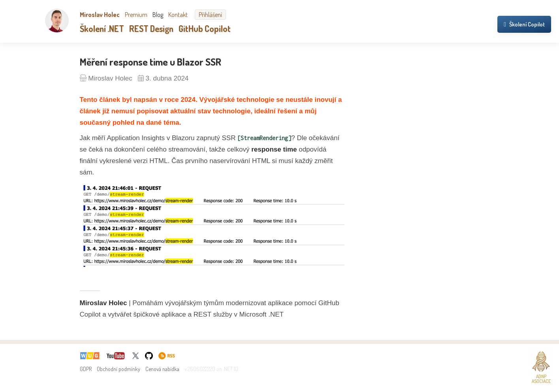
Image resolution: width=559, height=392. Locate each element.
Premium (136, 15)
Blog (158, 15)
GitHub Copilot (205, 28)
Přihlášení (210, 15)
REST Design (151, 28)
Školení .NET (102, 28)
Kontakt (178, 15)
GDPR (86, 369)
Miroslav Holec (100, 15)
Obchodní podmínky (119, 369)
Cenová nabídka (162, 369)
